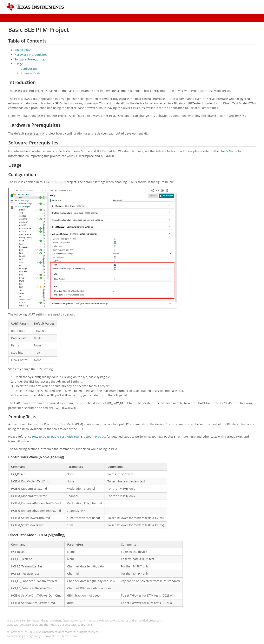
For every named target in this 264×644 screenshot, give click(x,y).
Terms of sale (70, 636)
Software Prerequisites (30, 59)
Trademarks (14, 636)
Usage (19, 64)
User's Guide (228, 151)
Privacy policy (32, 636)
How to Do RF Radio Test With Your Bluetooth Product (69, 437)
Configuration (30, 69)
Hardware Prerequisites (31, 55)
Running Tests (31, 73)
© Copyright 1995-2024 (21, 632)
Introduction (23, 50)
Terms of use (51, 636)
